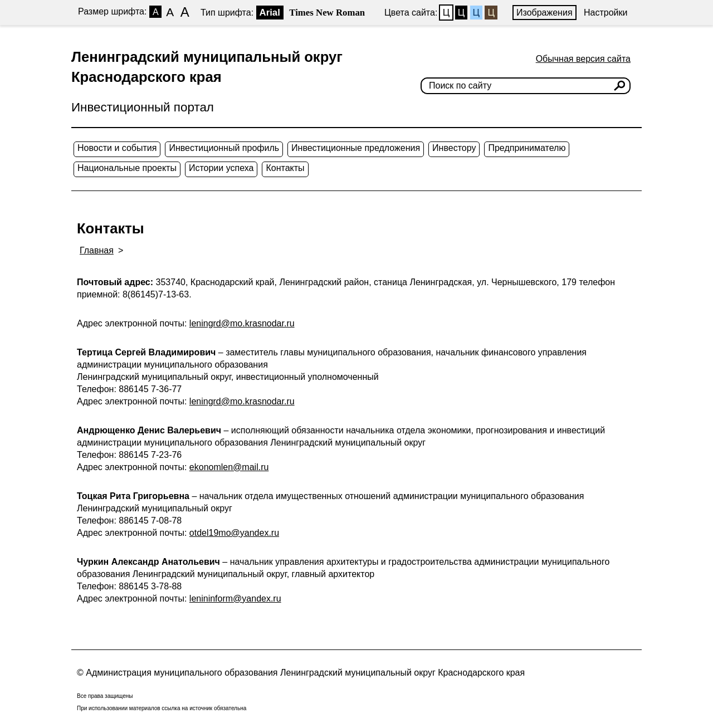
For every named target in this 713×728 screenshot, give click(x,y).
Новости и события (117, 148)
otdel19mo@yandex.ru (234, 533)
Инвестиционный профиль (224, 148)
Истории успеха (221, 168)
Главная (97, 250)
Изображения (544, 13)
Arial (270, 13)
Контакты (285, 168)
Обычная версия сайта (583, 59)
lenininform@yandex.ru (235, 598)
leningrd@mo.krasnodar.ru (242, 323)
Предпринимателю (527, 148)
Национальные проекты (127, 168)
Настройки (605, 13)
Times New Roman (327, 13)
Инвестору (454, 148)
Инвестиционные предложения (356, 148)
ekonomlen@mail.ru (229, 467)
